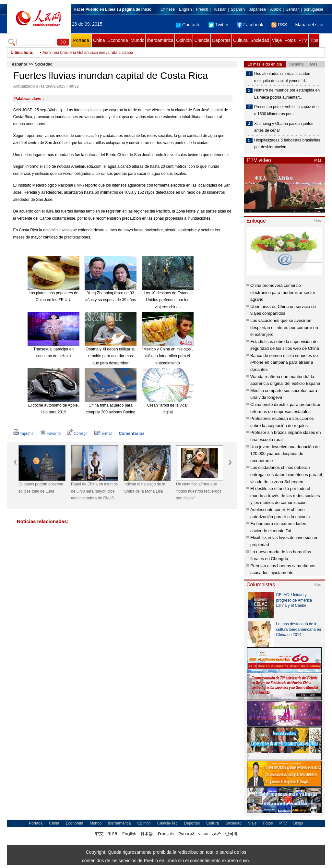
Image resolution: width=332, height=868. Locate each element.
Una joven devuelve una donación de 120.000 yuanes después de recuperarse (285, 454)
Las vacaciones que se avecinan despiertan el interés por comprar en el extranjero (284, 327)
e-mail (103, 434)
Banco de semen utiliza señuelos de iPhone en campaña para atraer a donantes (284, 362)
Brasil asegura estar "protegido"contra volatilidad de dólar (92, 53)
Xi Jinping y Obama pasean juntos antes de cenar (284, 127)
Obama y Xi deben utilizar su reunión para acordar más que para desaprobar (110, 356)
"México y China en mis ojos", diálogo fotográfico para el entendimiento (168, 356)
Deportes (221, 40)
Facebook (250, 25)
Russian (219, 9)
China (99, 40)
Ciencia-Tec (167, 823)
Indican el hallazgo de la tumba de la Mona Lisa (144, 488)
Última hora (21, 53)
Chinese (168, 9)
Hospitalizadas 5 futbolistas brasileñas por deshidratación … (287, 144)
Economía (118, 40)
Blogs (298, 823)
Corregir (77, 434)
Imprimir (24, 434)
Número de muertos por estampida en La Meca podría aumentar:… (287, 94)
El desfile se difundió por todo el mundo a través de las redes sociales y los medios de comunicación (285, 495)
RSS (279, 25)
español (19, 64)
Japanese (257, 9)
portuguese (314, 9)
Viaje (277, 40)
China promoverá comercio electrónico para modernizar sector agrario (283, 292)
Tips (314, 40)
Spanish (238, 9)
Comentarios (131, 433)
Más (318, 160)
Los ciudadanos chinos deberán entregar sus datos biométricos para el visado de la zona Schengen (286, 474)
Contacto (188, 25)
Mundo (138, 40)
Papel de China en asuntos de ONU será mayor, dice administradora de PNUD (94, 491)
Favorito (50, 434)
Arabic (276, 9)
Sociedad (260, 40)
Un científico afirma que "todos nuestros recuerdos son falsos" (199, 491)
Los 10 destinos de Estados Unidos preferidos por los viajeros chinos (167, 300)
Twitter (219, 25)
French (202, 9)
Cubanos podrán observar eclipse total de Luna (41, 488)
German (292, 9)
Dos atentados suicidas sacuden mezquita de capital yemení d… (282, 77)
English (185, 9)
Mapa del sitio (309, 25)
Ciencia (202, 40)
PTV (303, 40)
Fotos (290, 40)
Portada (81, 40)
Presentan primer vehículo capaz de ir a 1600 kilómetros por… (287, 110)
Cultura (240, 40)
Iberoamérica (160, 40)
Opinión (184, 40)
